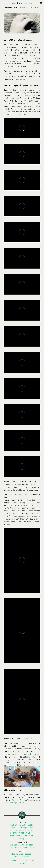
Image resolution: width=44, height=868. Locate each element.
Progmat (19, 836)
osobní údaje (15, 860)
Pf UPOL (14, 833)
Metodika (8, 7)
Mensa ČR (23, 825)
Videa (16, 7)
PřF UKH (30, 830)
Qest (31, 828)
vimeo (18, 857)
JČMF (14, 828)
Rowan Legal (22, 828)
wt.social (25, 857)
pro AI (23, 863)
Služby (37, 7)
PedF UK (14, 825)
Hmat (12, 836)
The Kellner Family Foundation (22, 848)
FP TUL (22, 830)
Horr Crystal (29, 836)
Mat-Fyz (22, 839)
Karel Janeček (15, 845)
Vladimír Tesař (28, 845)
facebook (28, 854)
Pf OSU (22, 833)
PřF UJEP (13, 830)
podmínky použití (28, 860)
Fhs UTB (29, 833)
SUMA (31, 825)
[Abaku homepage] (22, 3)
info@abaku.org (18, 803)
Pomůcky (24, 7)
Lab (31, 7)
